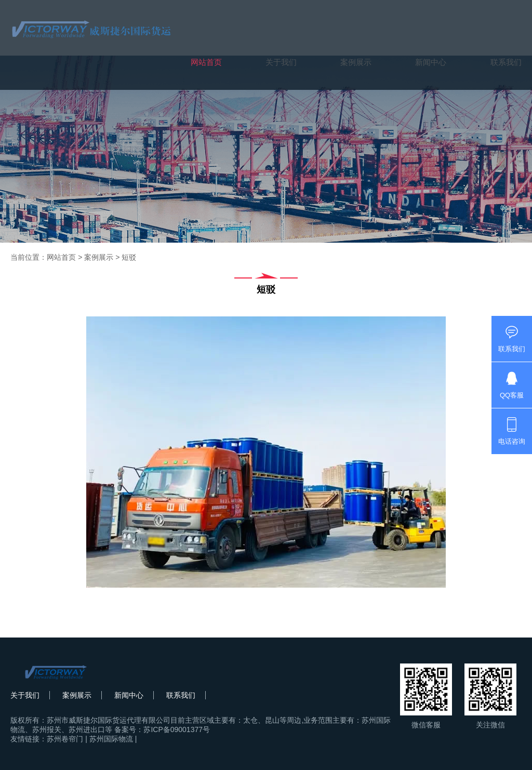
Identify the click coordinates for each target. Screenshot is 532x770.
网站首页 (206, 62)
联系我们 (506, 62)
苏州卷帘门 (65, 739)
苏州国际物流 (111, 739)
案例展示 (356, 62)
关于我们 (281, 62)
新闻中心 (431, 62)
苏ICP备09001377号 (177, 729)
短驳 (129, 257)
